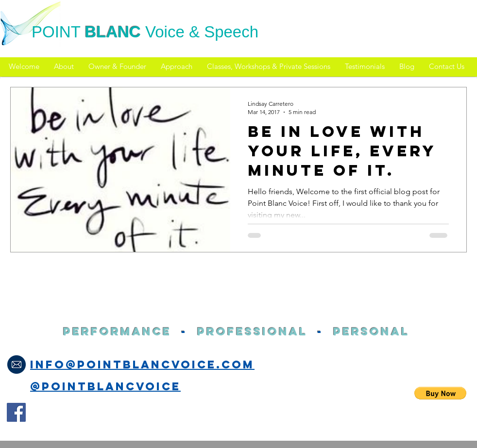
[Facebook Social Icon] (16, 412)
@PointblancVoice (105, 386)
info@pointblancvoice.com (142, 365)
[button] (440, 393)
